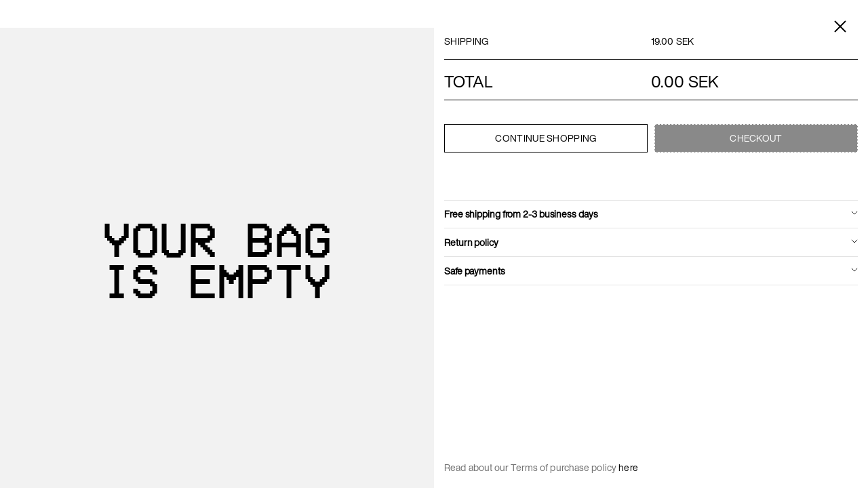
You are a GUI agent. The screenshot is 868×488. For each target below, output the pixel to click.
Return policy (471, 242)
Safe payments (475, 271)
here (628, 467)
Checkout (756, 138)
